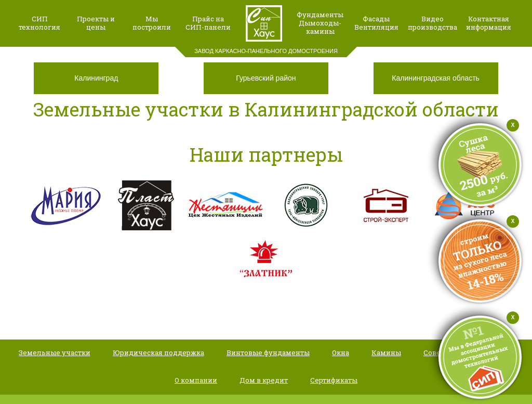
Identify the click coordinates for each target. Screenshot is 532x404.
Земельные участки (55, 353)
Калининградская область (436, 78)
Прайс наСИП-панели (208, 23)
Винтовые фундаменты (268, 353)
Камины (386, 353)
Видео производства (433, 23)
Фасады (376, 19)
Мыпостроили (152, 23)
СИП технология (39, 23)
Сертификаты (334, 380)
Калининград (96, 78)
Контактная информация (489, 23)
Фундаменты (320, 15)
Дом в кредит (264, 380)
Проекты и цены (96, 23)
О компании (196, 380)
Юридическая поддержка (158, 353)
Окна (341, 353)
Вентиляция (376, 27)
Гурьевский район (266, 78)
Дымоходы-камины (320, 27)
